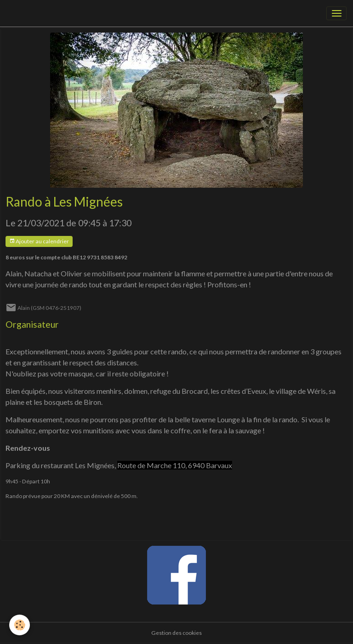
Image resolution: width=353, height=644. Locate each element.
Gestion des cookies (176, 633)
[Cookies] (20, 625)
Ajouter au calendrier (39, 241)
